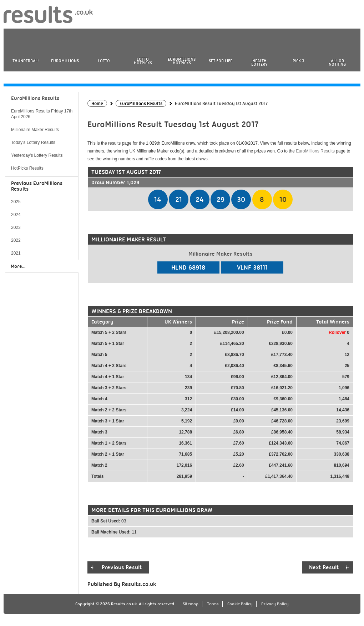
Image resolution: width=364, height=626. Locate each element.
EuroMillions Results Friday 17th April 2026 (42, 114)
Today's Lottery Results (33, 142)
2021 (16, 253)
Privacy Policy (275, 604)
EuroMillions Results (315, 151)
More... (18, 266)
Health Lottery (259, 62)
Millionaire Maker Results (35, 130)
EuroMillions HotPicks (182, 61)
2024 (16, 215)
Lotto (104, 61)
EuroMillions (65, 61)
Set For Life (221, 61)
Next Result (324, 567)
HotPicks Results (27, 168)
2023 (16, 227)
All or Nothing (337, 62)
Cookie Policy (240, 604)
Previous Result (122, 567)
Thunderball (26, 61)
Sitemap (191, 604)
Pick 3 (298, 61)
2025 (16, 202)
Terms (213, 604)
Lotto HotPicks (143, 61)
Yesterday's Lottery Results (37, 155)
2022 (16, 240)
